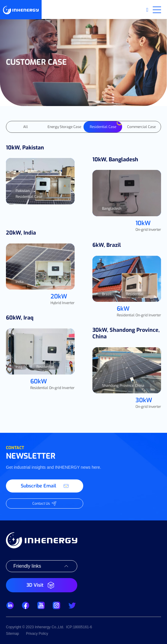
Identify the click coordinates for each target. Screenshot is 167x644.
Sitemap (12, 634)
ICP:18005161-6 (79, 627)
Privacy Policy (37, 634)
